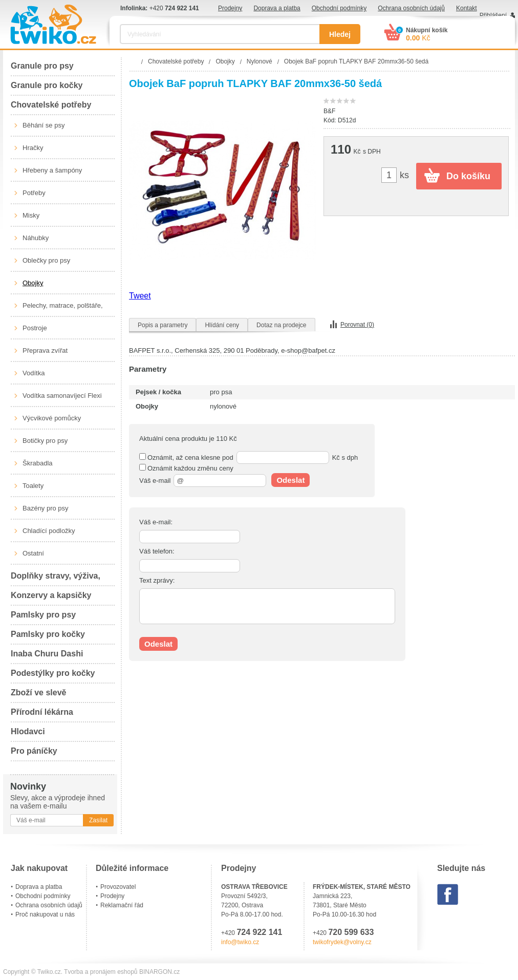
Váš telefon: (157, 551)
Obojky (33, 283)
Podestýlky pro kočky (53, 673)
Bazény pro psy (46, 508)
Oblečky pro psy (46, 260)
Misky (31, 215)
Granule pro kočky (47, 85)
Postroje (35, 328)
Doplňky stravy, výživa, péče (56, 579)
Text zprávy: (157, 580)
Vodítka (34, 373)
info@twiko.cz (240, 942)
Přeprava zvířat (45, 350)
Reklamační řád (122, 905)
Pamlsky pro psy (43, 615)
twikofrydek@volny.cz (342, 942)
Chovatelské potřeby (51, 105)
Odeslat (290, 480)
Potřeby (34, 193)
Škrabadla (38, 463)
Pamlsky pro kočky (48, 634)
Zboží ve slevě (39, 693)
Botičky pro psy (45, 441)
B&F (329, 111)
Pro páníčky (34, 751)
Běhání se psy (44, 125)
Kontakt (467, 8)
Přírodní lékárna (42, 712)
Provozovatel (118, 887)
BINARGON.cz (159, 972)
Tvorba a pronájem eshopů (101, 972)
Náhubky (36, 238)
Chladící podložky (49, 531)
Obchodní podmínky (339, 8)
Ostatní (33, 553)
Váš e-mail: (156, 522)
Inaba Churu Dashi (47, 654)
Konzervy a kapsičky (51, 595)
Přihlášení (493, 15)
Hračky (33, 148)
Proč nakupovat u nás (45, 914)
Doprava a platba (277, 8)
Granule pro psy (42, 66)
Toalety (33, 486)
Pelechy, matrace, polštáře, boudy (63, 309)
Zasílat (98, 820)
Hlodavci (28, 731)
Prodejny (230, 8)
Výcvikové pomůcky (52, 418)
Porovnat (357, 325)
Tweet (140, 296)
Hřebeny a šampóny (52, 170)
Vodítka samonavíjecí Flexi (62, 396)
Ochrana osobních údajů (411, 8)
